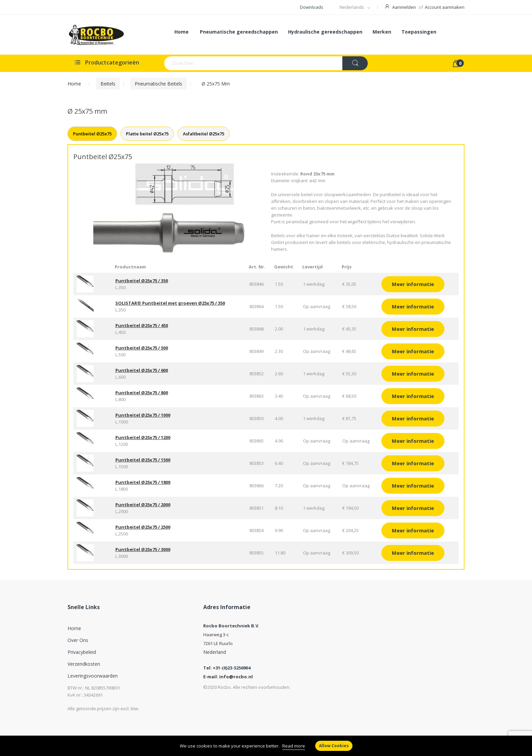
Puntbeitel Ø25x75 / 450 (142, 325)
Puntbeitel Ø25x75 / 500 (142, 348)
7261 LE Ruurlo (218, 643)
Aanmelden (404, 7)
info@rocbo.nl (236, 677)
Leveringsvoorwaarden (93, 676)
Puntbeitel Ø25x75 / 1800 (143, 482)
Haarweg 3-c (216, 635)
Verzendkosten (84, 664)
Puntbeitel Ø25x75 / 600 (142, 370)
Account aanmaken (445, 7)
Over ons (78, 640)
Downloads (312, 7)
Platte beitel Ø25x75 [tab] (147, 134)
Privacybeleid (82, 652)
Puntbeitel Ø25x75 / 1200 (143, 437)
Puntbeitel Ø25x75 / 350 (142, 281)
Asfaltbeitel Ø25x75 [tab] (204, 134)
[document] (266, 746)
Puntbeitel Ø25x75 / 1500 (143, 460)
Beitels (108, 84)
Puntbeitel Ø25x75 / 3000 (143, 549)
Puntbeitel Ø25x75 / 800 (142, 393)
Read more (294, 746)
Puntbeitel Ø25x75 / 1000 (143, 415)
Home (74, 84)
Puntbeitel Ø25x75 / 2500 (143, 527)
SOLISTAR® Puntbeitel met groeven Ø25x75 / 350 (170, 303)
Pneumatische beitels (158, 84)
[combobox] (227, 63)
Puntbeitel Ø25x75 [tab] (92, 134)
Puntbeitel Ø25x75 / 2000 (143, 505)
